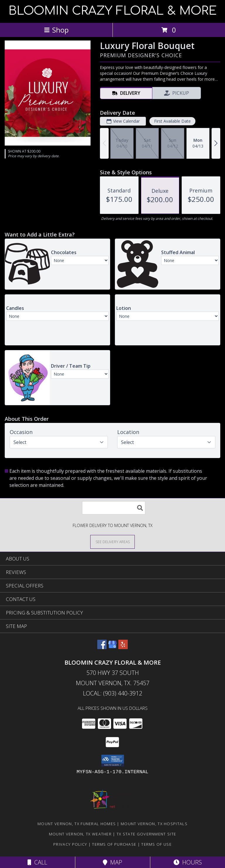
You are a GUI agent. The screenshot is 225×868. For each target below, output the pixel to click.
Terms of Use (156, 844)
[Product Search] (114, 508)
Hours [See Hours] (188, 862)
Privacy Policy (70, 844)
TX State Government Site (146, 834)
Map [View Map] (112, 862)
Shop (56, 30)
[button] (113, 761)
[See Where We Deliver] (112, 542)
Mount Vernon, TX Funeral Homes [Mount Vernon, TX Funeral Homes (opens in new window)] (77, 824)
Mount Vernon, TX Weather (80, 834)
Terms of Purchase (114, 844)
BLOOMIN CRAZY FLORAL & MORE (113, 11)
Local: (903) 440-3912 (112, 693)
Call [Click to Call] (37, 862)
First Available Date (172, 121)
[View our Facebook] (102, 647)
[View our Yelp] (123, 647)
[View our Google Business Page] (112, 647)
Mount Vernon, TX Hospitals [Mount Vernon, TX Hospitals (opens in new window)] (154, 824)
